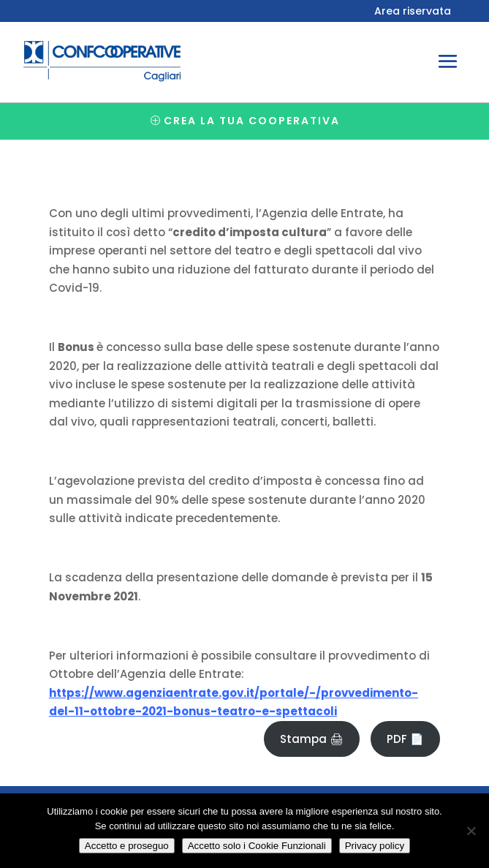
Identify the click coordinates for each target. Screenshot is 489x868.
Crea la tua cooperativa (252, 121)
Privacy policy (375, 846)
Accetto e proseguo (127, 846)
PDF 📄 (405, 739)
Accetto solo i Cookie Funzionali (257, 846)
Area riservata (413, 12)
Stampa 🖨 (312, 739)
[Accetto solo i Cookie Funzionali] (471, 831)
